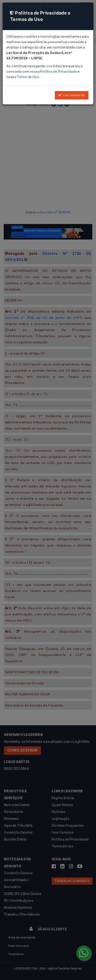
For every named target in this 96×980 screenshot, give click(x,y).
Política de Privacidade (59, 72)
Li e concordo (72, 95)
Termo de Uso (28, 77)
